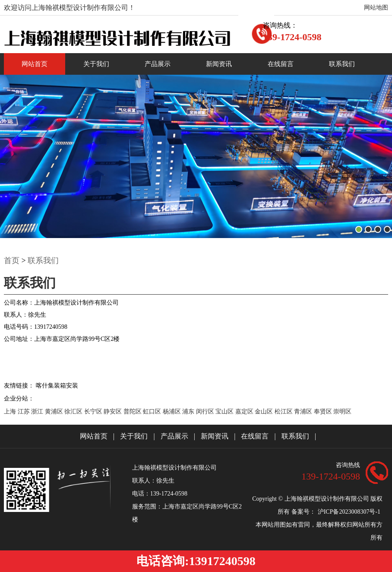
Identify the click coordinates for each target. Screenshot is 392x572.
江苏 (25, 412)
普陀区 (133, 412)
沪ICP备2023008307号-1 (349, 512)
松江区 (285, 412)
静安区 (114, 412)
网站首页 (35, 64)
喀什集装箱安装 (57, 386)
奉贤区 (324, 412)
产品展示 (158, 64)
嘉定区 (245, 412)
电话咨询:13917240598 (196, 561)
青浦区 (304, 412)
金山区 (265, 412)
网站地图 (376, 8)
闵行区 (206, 412)
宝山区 (225, 412)
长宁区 (94, 412)
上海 (11, 412)
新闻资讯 (219, 64)
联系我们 (342, 64)
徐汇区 (74, 412)
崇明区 (342, 412)
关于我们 (96, 64)
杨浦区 (173, 412)
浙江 (38, 412)
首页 (12, 261)
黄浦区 (55, 412)
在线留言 (281, 64)
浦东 (189, 412)
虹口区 (153, 412)
